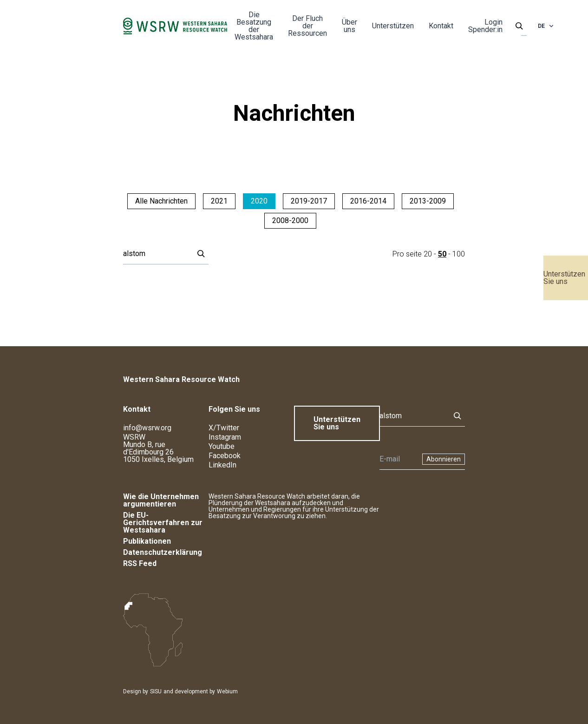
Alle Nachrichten (161, 201)
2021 (219, 201)
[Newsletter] (398, 459)
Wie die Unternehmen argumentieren (161, 500)
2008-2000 (290, 220)
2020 (259, 201)
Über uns (350, 26)
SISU (156, 691)
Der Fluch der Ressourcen (307, 26)
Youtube (222, 446)
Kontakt (441, 26)
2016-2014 (368, 201)
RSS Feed (140, 563)
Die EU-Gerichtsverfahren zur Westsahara (163, 523)
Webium (227, 691)
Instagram (225, 437)
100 (459, 254)
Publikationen (147, 541)
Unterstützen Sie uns (564, 278)
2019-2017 (309, 201)
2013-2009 (428, 201)
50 (442, 254)
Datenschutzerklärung (163, 552)
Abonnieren (444, 459)
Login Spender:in (485, 26)
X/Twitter (224, 428)
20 (428, 254)
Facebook (225, 456)
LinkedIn (222, 465)
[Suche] (156, 254)
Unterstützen (393, 26)
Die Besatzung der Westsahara (254, 26)
